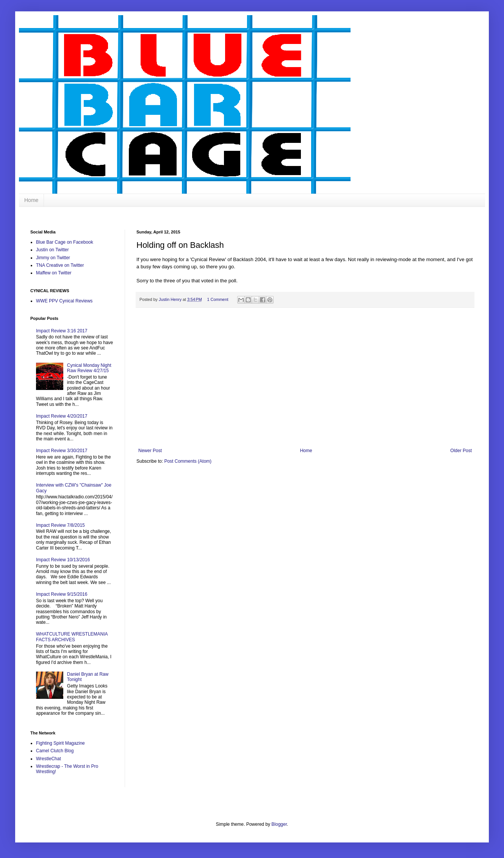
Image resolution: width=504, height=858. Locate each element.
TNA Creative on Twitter (60, 265)
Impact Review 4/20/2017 (62, 416)
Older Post (461, 451)
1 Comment (218, 299)
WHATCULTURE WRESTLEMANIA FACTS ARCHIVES (72, 637)
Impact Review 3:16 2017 (62, 331)
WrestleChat (49, 759)
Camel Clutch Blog (55, 751)
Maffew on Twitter (54, 273)
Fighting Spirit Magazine (60, 743)
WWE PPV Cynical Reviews (64, 301)
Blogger (279, 824)
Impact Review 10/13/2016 (63, 560)
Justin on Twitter (52, 250)
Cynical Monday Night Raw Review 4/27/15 (89, 368)
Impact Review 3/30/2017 (62, 451)
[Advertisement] (305, 391)
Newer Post (150, 451)
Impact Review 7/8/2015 (60, 525)
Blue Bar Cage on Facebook (65, 242)
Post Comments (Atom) (188, 461)
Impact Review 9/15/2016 (62, 594)
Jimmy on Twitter (53, 258)
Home (31, 200)
